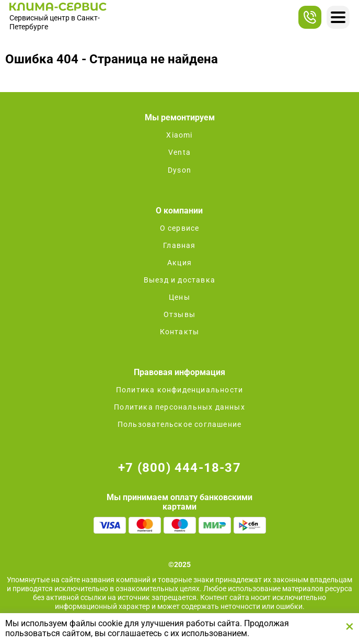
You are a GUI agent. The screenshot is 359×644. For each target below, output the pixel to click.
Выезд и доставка (179, 280)
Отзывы (179, 314)
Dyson (179, 170)
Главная (179, 245)
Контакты (180, 332)
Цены (179, 297)
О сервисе (180, 228)
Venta (179, 152)
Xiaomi (179, 135)
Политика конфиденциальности (179, 390)
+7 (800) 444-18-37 (179, 468)
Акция (179, 263)
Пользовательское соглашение (179, 424)
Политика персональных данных (179, 407)
